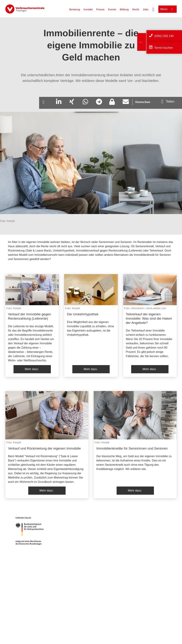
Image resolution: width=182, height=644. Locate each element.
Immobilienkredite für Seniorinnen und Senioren (132, 448)
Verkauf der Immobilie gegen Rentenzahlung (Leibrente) (30, 316)
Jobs (146, 9)
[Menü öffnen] (168, 9)
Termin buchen (164, 48)
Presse (100, 9)
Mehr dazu (31, 369)
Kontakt (88, 9)
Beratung (75, 9)
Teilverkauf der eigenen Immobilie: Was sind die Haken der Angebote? (149, 318)
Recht (136, 9)
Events (112, 9)
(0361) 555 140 (164, 36)
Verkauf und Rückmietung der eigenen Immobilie (44, 448)
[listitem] (32, 325)
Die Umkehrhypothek (83, 314)
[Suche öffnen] (153, 9)
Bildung (124, 9)
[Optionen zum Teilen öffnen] (168, 101)
